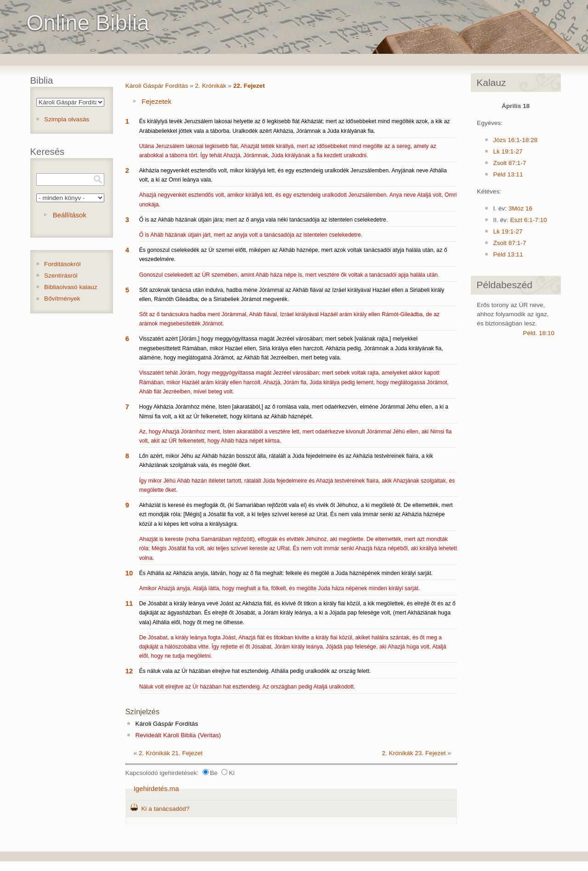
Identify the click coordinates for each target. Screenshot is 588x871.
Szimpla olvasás (67, 119)
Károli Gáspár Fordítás (157, 86)
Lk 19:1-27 (508, 151)
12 (129, 671)
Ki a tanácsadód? (165, 809)
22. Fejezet (249, 86)
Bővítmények (62, 299)
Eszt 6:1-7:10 (528, 220)
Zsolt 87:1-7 (509, 163)
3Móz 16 (520, 208)
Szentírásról (61, 276)
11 (129, 603)
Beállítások (70, 215)
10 (129, 573)
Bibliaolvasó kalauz (71, 287)
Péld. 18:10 (539, 333)
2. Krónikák (211, 86)
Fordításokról (62, 264)
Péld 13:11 (508, 174)
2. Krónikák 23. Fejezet (414, 753)
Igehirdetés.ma (156, 788)
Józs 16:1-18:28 (515, 140)
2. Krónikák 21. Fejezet (171, 753)
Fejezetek (156, 101)
